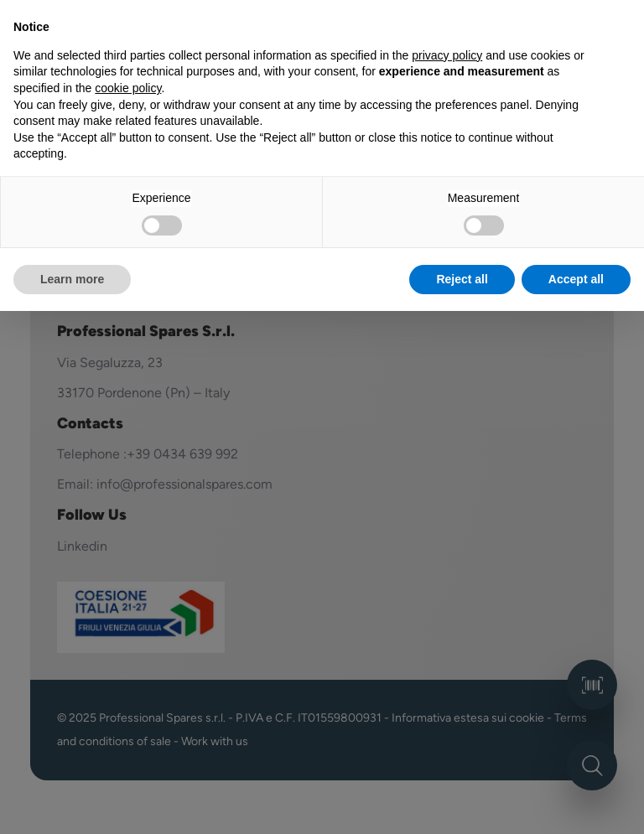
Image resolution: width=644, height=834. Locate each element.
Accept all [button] (576, 279)
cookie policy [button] (128, 88)
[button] (622, 27)
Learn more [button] (72, 279)
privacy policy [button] (447, 55)
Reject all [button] (462, 279)
